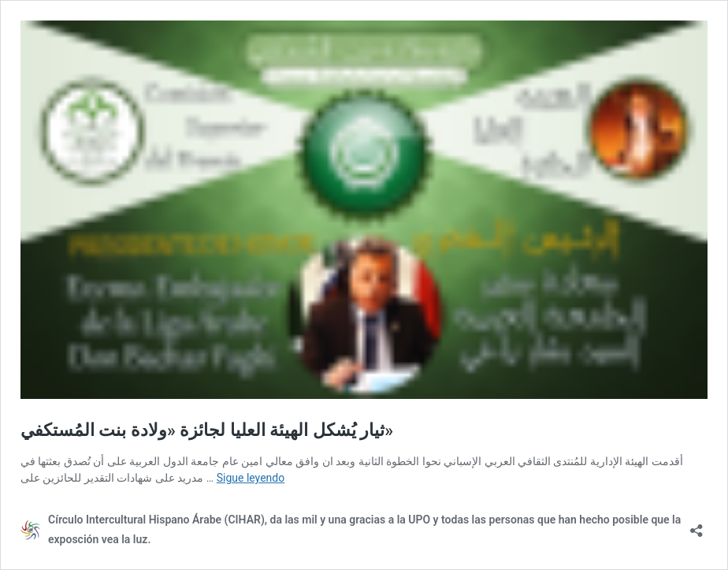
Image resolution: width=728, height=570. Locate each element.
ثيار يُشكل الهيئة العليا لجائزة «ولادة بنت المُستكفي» (207, 430)
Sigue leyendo (251, 478)
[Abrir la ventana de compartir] (696, 525)
